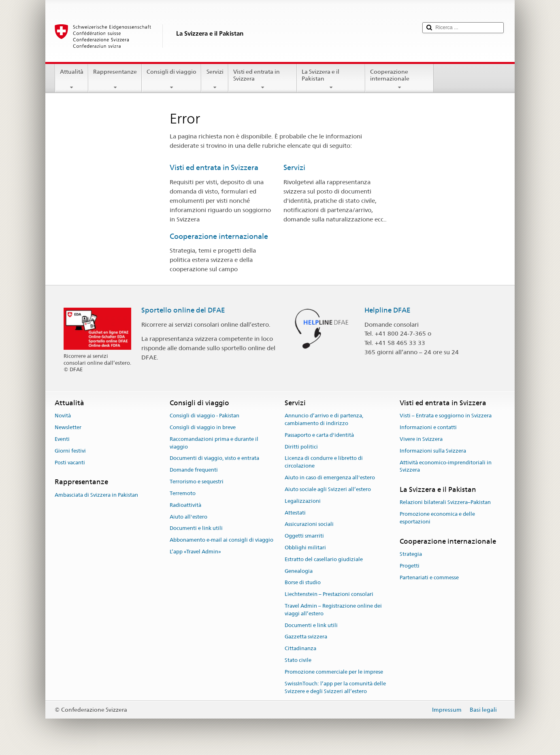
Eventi (62, 439)
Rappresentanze (115, 79)
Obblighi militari (305, 548)
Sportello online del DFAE (183, 310)
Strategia (411, 554)
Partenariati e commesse (429, 577)
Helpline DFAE (388, 310)
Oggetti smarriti (304, 536)
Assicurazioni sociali (309, 524)
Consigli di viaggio (171, 79)
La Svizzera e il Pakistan (331, 79)
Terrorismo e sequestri (197, 482)
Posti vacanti (70, 463)
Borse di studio (303, 583)
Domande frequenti (194, 470)
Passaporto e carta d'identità (319, 435)
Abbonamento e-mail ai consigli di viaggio (221, 540)
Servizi (215, 79)
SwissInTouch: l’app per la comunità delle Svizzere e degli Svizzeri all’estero (335, 687)
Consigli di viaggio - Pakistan (204, 416)
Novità (63, 416)
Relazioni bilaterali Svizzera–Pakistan (445, 503)
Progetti (410, 566)
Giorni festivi (70, 451)
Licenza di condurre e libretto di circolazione (324, 462)
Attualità (72, 79)
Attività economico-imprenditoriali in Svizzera (446, 466)
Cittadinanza (300, 649)
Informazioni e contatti (428, 427)
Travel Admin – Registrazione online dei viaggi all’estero (333, 610)
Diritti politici (301, 447)
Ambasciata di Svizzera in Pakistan (96, 495)
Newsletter (68, 427)
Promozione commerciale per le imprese (334, 672)
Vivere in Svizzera (421, 439)
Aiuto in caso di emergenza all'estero (330, 477)
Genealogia (299, 571)
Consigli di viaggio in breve (203, 427)
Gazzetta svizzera (306, 637)
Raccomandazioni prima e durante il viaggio (214, 443)
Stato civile (298, 660)
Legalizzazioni (303, 501)
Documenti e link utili (196, 528)
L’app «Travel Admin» (195, 552)
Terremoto (183, 493)
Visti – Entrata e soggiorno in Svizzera (446, 416)
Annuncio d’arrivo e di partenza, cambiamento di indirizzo (324, 420)
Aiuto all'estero (188, 517)
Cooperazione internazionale (399, 79)
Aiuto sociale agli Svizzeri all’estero (328, 489)
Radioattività (185, 505)
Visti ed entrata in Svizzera (263, 79)
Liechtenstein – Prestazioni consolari (329, 594)
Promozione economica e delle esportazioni (437, 518)
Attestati (295, 513)
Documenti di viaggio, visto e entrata (214, 458)
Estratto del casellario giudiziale (324, 559)
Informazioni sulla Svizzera (433, 451)
